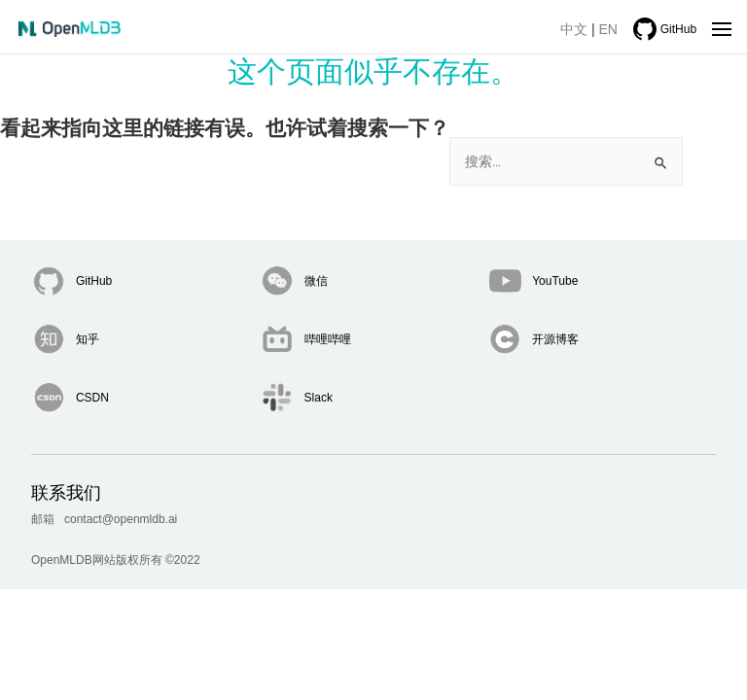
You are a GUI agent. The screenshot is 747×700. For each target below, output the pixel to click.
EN (608, 29)
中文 (574, 29)
